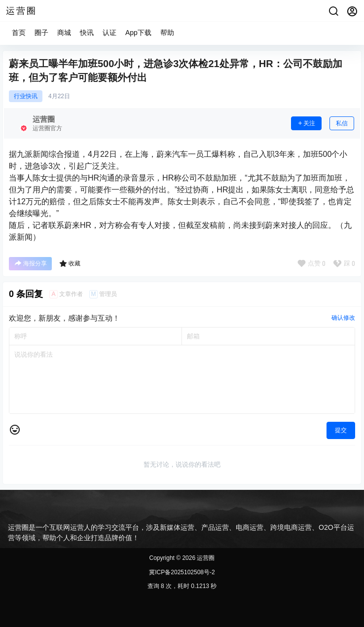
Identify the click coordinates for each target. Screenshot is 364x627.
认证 (109, 33)
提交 (341, 430)
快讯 (87, 33)
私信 (342, 123)
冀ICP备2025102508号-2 (182, 572)
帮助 (167, 33)
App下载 (138, 33)
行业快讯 (26, 96)
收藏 (70, 263)
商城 (64, 33)
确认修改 (343, 318)
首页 (19, 33)
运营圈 (205, 558)
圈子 (41, 33)
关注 (306, 123)
